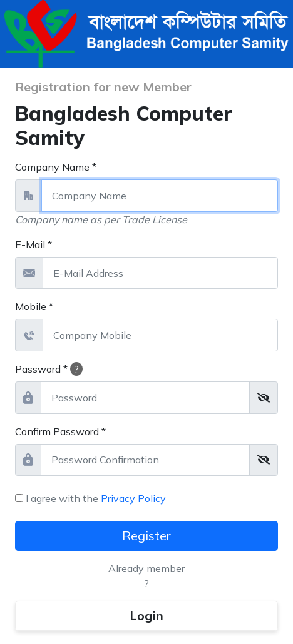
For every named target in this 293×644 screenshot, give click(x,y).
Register (146, 536)
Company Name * (56, 167)
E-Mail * (33, 244)
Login (146, 616)
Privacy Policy (133, 498)
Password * (49, 369)
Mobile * (34, 306)
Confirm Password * (60, 431)
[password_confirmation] (145, 460)
